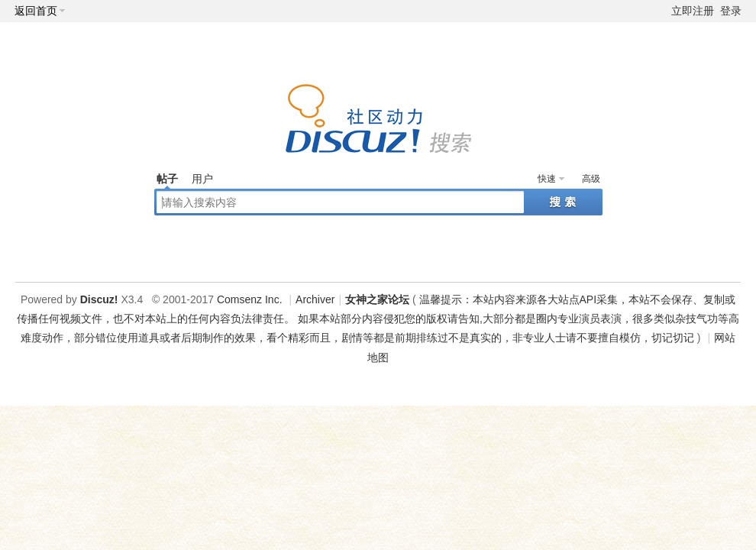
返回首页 (36, 11)
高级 (591, 179)
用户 (202, 179)
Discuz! (99, 299)
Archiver (315, 299)
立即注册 (693, 11)
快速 (547, 179)
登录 (731, 11)
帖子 (167, 179)
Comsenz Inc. (250, 299)
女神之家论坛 (377, 299)
